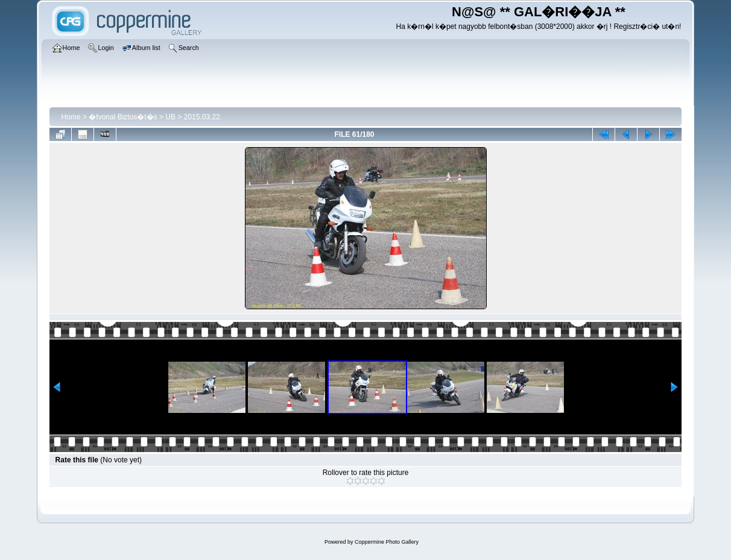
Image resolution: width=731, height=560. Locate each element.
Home (71, 117)
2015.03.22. (203, 117)
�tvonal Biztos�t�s (123, 117)
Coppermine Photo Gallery (387, 542)
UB (170, 117)
